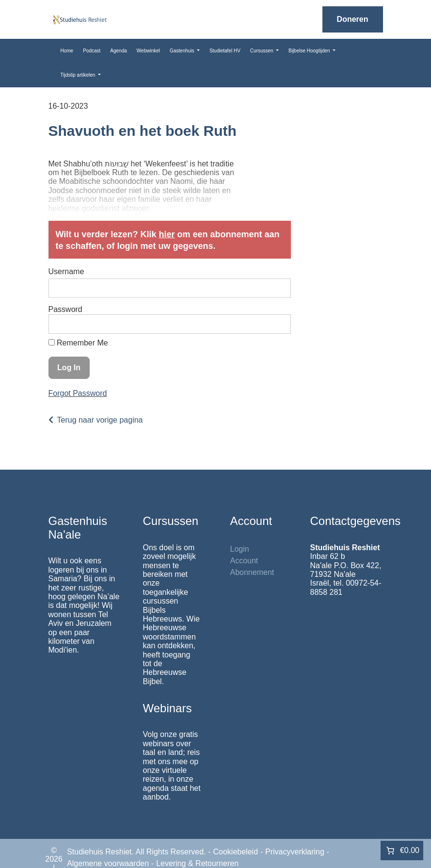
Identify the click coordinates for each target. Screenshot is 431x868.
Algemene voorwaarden (108, 863)
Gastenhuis (183, 51)
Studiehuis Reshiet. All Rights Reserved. (136, 852)
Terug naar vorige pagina (100, 420)
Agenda (118, 51)
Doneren (353, 19)
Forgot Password (78, 393)
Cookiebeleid (236, 852)
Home (67, 51)
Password (65, 309)
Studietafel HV (225, 51)
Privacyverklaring (295, 852)
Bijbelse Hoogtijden (310, 51)
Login (240, 549)
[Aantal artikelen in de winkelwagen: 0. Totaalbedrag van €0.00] (402, 851)
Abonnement (252, 572)
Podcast (92, 51)
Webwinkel (148, 51)
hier (167, 234)
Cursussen (263, 51)
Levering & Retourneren (197, 863)
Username (66, 271)
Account (244, 561)
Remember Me (78, 343)
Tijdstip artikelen (79, 75)
